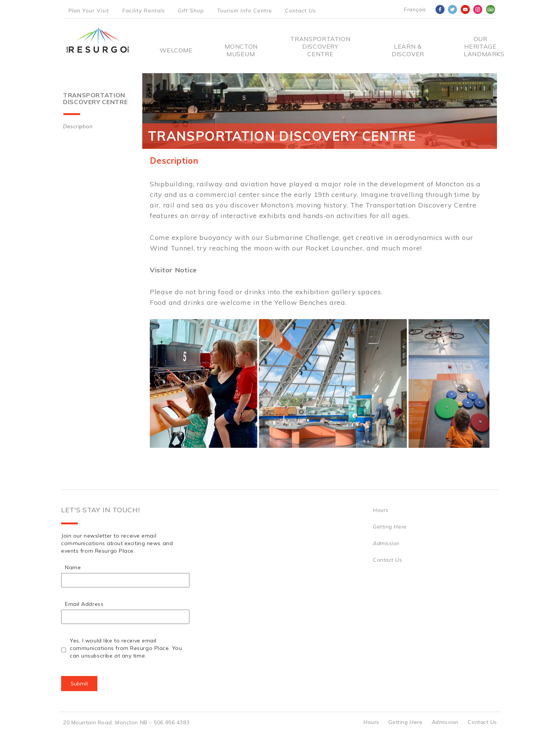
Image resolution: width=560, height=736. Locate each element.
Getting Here (390, 527)
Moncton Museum (241, 50)
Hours (381, 510)
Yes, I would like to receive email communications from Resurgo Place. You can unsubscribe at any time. (126, 648)
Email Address (84, 604)
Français (415, 9)
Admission (386, 543)
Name (73, 567)
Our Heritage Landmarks (480, 46)
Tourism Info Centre (245, 11)
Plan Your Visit (89, 11)
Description (78, 126)
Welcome (176, 50)
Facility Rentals (144, 11)
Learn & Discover (408, 50)
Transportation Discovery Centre (320, 46)
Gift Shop (191, 11)
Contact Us (300, 11)
